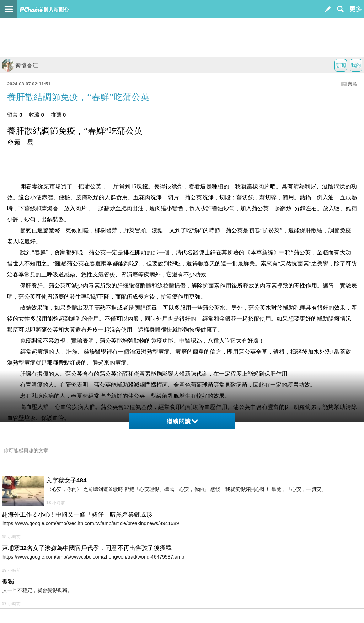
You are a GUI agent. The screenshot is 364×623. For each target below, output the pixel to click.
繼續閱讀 (182, 421)
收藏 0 (36, 115)
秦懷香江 (20, 65)
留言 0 (15, 115)
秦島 (352, 84)
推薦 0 (58, 115)
